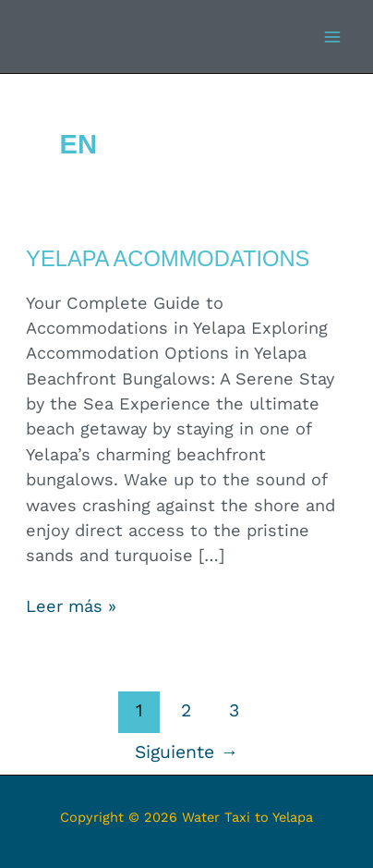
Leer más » (71, 605)
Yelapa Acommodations (168, 259)
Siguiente (186, 752)
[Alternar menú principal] (333, 37)
